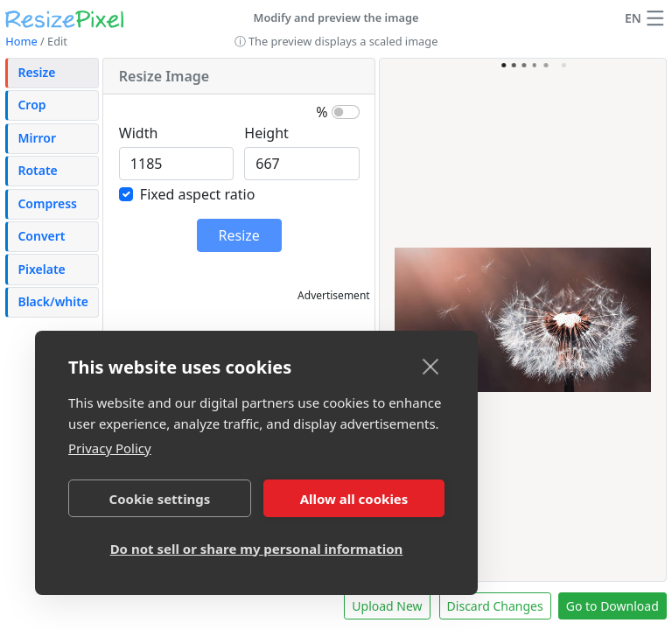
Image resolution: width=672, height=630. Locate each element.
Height (266, 133)
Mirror (37, 138)
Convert (41, 236)
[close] (431, 366)
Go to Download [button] (612, 606)
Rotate (37, 170)
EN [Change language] (633, 18)
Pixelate (41, 269)
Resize (36, 72)
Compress (47, 203)
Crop (31, 105)
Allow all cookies (354, 499)
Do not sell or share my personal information (257, 549)
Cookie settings (160, 499)
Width (139, 133)
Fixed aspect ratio (198, 194)
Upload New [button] (387, 606)
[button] (655, 18)
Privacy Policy (110, 448)
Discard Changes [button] (495, 606)
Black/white (53, 301)
